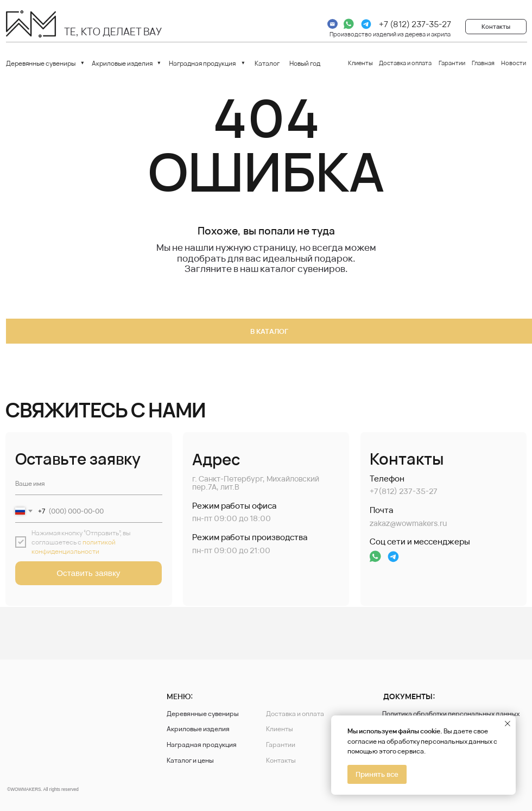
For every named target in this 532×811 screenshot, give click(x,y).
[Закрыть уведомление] (508, 724)
